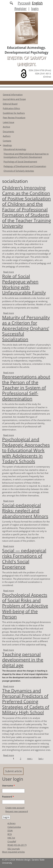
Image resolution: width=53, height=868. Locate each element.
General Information (13, 95)
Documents (8, 131)
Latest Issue (8, 122)
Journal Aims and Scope (14, 99)
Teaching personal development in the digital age (23, 660)
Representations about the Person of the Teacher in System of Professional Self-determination (26, 388)
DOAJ (10, 831)
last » (41, 759)
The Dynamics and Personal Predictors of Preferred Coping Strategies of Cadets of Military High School (26, 702)
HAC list (11, 838)
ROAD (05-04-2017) (17, 845)
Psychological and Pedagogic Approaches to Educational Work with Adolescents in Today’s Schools (26, 450)
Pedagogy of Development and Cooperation (25, 166)
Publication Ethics (11, 108)
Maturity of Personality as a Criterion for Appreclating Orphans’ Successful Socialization (26, 328)
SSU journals (14, 849)
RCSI (10, 834)
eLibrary (12, 823)
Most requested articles (13, 852)
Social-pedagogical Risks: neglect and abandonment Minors (25, 511)
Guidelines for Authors (14, 113)
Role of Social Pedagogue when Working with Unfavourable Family (24, 284)
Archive (6, 127)
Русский (24, 3)
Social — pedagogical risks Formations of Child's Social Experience (24, 559)
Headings (7, 145)
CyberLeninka (14, 827)
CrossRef (12, 841)
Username (8, 786)
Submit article (13, 771)
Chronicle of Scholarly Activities (19, 171)
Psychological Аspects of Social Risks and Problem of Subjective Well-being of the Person (25, 606)
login (35, 9)
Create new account (15, 808)
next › (30, 759)
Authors (7, 136)
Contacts (7, 141)
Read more (9, 272)
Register (20, 9)
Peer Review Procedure (14, 118)
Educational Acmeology (15, 149)
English (37, 3)
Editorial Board (10, 104)
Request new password (17, 811)
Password (8, 797)
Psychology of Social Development (20, 162)
